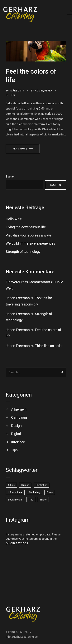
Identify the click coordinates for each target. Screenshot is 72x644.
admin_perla (44, 91)
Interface (18, 442)
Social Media (15, 500)
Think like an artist (49, 346)
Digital (16, 434)
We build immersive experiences (30, 243)
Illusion (25, 485)
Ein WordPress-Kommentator (28, 282)
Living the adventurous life (26, 227)
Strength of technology (23, 252)
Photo (50, 492)
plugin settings (17, 543)
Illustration (41, 485)
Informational (15, 492)
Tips (12, 95)
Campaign (19, 417)
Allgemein (19, 409)
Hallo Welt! (14, 219)
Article (11, 485)
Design (16, 426)
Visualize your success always (29, 235)
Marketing (34, 492)
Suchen (10, 177)
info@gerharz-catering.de (22, 637)
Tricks (43, 500)
